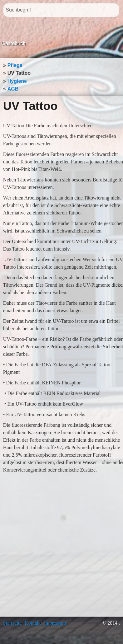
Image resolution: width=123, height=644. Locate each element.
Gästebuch (14, 43)
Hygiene (17, 81)
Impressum (55, 623)
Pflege (15, 65)
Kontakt (33, 623)
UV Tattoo (19, 73)
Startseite (12, 623)
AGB (13, 89)
